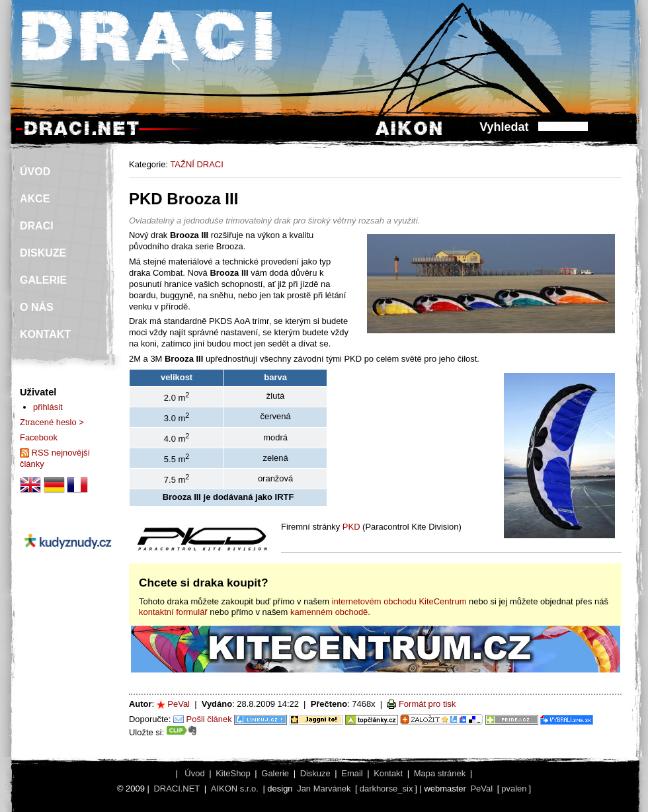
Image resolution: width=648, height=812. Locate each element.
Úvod (194, 773)
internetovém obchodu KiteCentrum (399, 601)
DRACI (37, 226)
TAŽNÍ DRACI (196, 164)
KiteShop (233, 773)
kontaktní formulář (173, 612)
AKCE (35, 199)
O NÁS (37, 307)
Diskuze (315, 773)
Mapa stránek (440, 773)
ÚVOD (35, 172)
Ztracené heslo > (52, 422)
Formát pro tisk (427, 704)
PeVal (179, 704)
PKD (351, 527)
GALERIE (43, 280)
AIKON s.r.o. (235, 789)
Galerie (275, 773)
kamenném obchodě (329, 612)
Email (352, 773)
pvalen (514, 789)
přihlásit (48, 407)
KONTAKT (45, 334)
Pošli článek (209, 719)
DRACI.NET (177, 789)
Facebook (39, 437)
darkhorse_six (386, 789)
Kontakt (388, 773)
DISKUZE (43, 253)
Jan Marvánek (324, 789)
